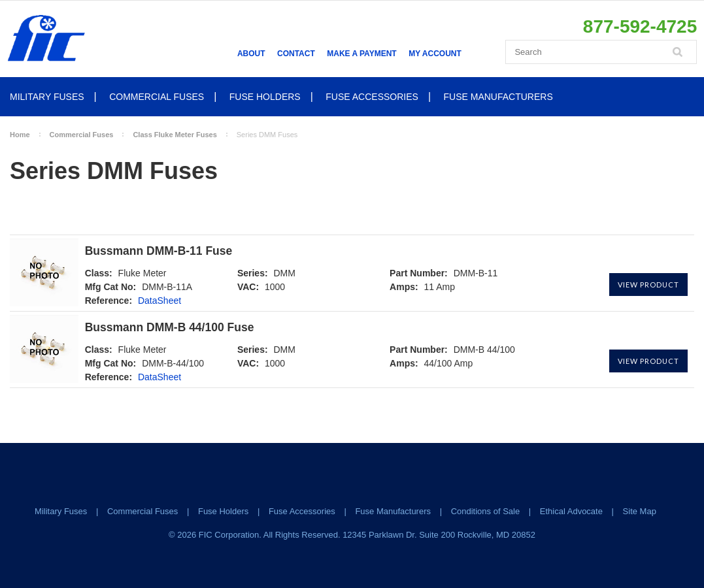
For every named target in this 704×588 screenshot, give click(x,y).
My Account (435, 54)
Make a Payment (361, 54)
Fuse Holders (265, 97)
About (251, 54)
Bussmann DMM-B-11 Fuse (159, 251)
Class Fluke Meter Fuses (175, 135)
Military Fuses (47, 97)
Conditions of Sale (486, 511)
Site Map (640, 511)
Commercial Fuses (157, 97)
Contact (296, 54)
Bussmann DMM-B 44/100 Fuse (170, 328)
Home (20, 135)
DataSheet (159, 301)
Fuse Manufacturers (498, 97)
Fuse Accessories (372, 97)
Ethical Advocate (571, 511)
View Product (648, 285)
